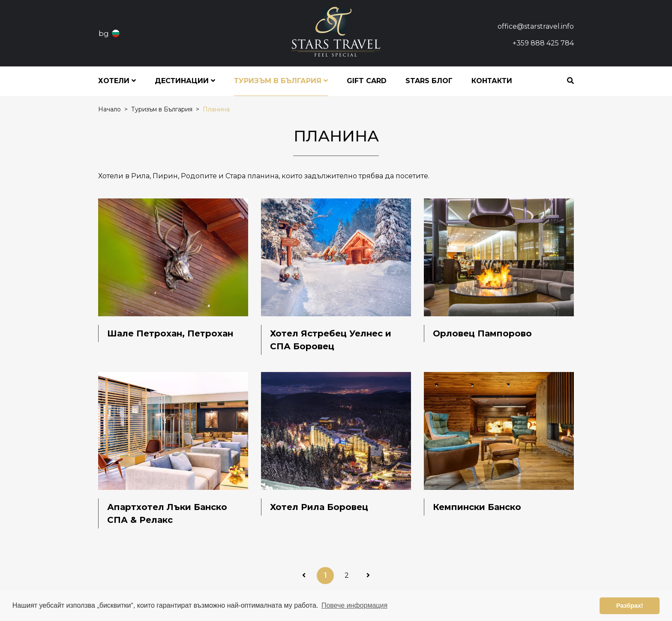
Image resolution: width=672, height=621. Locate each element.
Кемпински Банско (477, 507)
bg (104, 33)
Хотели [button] (117, 81)
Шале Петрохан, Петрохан (170, 333)
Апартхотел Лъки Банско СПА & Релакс (167, 513)
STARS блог (429, 81)
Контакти (492, 81)
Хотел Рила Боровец (319, 507)
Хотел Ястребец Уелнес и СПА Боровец (331, 340)
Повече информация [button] (354, 605)
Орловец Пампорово (482, 333)
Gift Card (367, 81)
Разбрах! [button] (630, 606)
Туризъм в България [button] (281, 81)
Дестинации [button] (185, 81)
